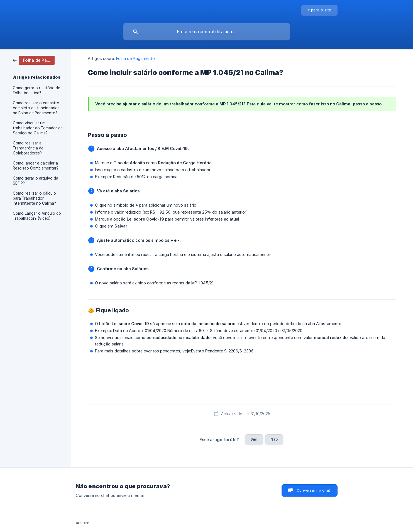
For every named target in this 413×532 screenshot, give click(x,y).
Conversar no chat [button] (313, 490)
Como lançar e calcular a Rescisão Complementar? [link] (36, 166)
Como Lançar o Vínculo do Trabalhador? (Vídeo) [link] (37, 216)
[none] (319, 10)
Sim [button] (254, 439)
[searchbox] (207, 32)
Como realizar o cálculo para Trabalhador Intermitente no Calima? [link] (34, 198)
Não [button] (274, 439)
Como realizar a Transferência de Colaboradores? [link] (28, 148)
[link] (34, 60)
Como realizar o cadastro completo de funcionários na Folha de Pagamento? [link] (36, 108)
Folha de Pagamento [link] (136, 58)
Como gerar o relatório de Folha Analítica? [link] (36, 90)
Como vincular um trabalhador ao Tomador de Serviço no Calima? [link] (38, 128)
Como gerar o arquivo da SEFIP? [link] (36, 181)
